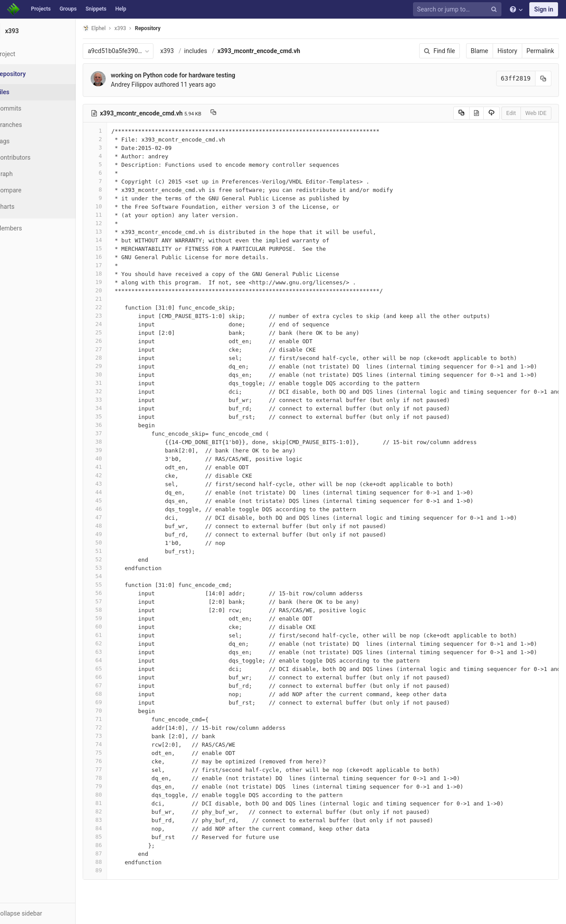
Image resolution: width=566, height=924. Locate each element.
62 (116, 643)
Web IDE (536, 113)
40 (116, 458)
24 (116, 324)
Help (121, 9)
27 (116, 349)
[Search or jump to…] (459, 10)
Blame (480, 51)
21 (116, 299)
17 (116, 265)
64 (116, 660)
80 (116, 795)
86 (116, 845)
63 (116, 652)
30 (116, 374)
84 (116, 828)
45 (116, 500)
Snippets (96, 9)
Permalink (540, 51)
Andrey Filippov (153, 84)
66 (116, 677)
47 (116, 517)
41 (116, 467)
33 (116, 400)
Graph (26, 174)
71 (116, 719)
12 (116, 223)
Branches (31, 125)
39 (116, 450)
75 (116, 753)
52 (116, 559)
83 (116, 820)
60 (116, 627)
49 (116, 534)
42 (116, 475)
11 (116, 215)
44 (116, 492)
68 (116, 694)
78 (116, 778)
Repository (169, 28)
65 (116, 669)
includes (217, 51)
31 (116, 383)
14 (116, 240)
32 (116, 391)
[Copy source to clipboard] (461, 113)
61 (116, 635)
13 (116, 232)
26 (116, 341)
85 (116, 837)
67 (116, 685)
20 (116, 290)
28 (116, 358)
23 (116, 316)
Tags (24, 141)
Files (24, 92)
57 (116, 601)
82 (116, 811)
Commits (30, 108)
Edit (511, 113)
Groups (68, 9)
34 (116, 408)
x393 (189, 51)
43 (116, 484)
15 (116, 248)
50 (116, 543)
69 (116, 702)
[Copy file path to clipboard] (235, 113)
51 (116, 551)
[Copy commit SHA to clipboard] (543, 79)
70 (116, 711)
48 (116, 526)
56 (116, 593)
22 (116, 307)
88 (116, 862)
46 (116, 509)
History (507, 51)
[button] (48, 913)
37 (116, 433)
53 (116, 568)
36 (116, 425)
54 (116, 576)
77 (116, 769)
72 (116, 727)
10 (116, 206)
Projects (41, 9)
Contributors (35, 157)
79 (116, 786)
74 (116, 744)
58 (116, 610)
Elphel (116, 28)
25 (116, 332)
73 (116, 736)
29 (116, 366)
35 (116, 416)
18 (116, 274)
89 (116, 870)
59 (116, 618)
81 (116, 803)
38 (116, 442)
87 (116, 853)
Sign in (544, 9)
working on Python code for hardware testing (195, 75)
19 (116, 282)
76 (116, 761)
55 (116, 585)
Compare (30, 190)
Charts (27, 207)
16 (116, 257)
